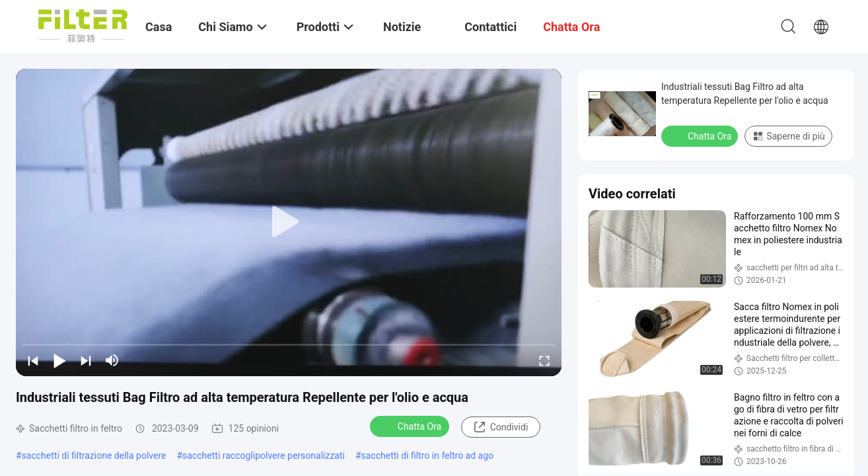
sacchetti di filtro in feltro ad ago (427, 456)
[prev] (33, 360)
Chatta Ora (411, 426)
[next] (86, 360)
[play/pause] (59, 360)
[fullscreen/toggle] (544, 360)
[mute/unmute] (112, 360)
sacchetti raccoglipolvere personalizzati (264, 456)
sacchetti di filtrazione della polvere (94, 456)
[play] (289, 222)
